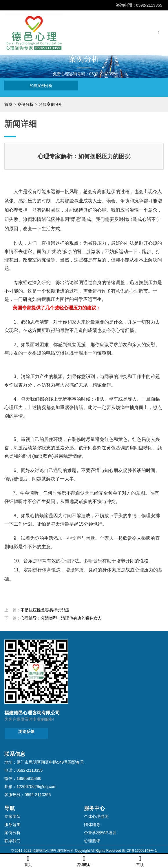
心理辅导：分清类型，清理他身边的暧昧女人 (61, 618)
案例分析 (25, 104)
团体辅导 (92, 825)
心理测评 (92, 841)
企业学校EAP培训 (100, 833)
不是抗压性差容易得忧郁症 (45, 610)
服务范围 (12, 825)
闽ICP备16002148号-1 (139, 851)
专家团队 (12, 816)
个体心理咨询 (96, 816)
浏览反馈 (26, 731)
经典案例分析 (41, 86)
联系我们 (12, 841)
